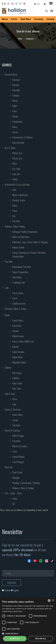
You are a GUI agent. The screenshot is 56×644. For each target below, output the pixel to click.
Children (8, 368)
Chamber (16, 95)
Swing (15, 179)
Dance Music (18, 415)
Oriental (15, 347)
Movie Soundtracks (20, 195)
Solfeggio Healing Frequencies (25, 232)
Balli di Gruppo (18, 436)
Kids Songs (17, 373)
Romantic (16, 90)
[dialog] (28, 621)
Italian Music (17, 357)
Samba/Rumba (18, 457)
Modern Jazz (17, 153)
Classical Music (11, 74)
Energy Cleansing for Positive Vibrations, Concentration (29, 255)
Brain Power (17, 472)
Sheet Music (26, 19)
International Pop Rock (22, 267)
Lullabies (16, 378)
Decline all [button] (41, 639)
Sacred (15, 132)
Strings (15, 116)
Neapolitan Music (19, 362)
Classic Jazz (17, 158)
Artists (14, 19)
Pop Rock (9, 262)
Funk (14, 404)
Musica (5, 19)
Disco (15, 399)
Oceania (15, 331)
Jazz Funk (16, 169)
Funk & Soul (10, 394)
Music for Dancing (12, 430)
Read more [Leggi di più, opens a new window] (18, 611)
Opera (15, 127)
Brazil (15, 298)
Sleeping (16, 478)
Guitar (15, 205)
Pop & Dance (18, 293)
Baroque (16, 85)
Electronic (16, 425)
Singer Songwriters (20, 272)
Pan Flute (16, 221)
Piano (15, 111)
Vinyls (15, 499)
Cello (14, 190)
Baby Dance (17, 383)
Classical (16, 80)
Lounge (15, 420)
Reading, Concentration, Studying (26, 483)
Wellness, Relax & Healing (23, 488)
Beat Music (17, 277)
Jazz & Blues (10, 148)
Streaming (39, 19)
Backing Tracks (19, 200)
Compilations (17, 122)
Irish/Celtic (17, 326)
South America (18, 352)
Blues (15, 164)
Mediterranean (18, 336)
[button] (28, 633)
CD (14, 504)
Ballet (15, 106)
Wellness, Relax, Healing (15, 226)
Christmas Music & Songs (16, 309)
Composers (30, 39)
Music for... (9, 467)
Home (20, 39)
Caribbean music (19, 303)
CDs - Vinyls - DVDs (13, 493)
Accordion (16, 441)
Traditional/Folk (19, 282)
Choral (15, 101)
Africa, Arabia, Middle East (23, 341)
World (7, 315)
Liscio (15, 451)
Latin (7, 288)
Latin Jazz (16, 174)
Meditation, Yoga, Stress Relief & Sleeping (30, 242)
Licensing (50, 19)
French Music (18, 320)
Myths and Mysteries (21, 237)
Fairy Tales (17, 389)
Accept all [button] (15, 639)
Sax (14, 216)
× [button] (53, 600)
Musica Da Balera (20, 446)
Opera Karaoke (18, 143)
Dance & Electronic (13, 409)
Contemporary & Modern (22, 137)
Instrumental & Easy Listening (17, 184)
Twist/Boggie (18, 462)
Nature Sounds (18, 247)
